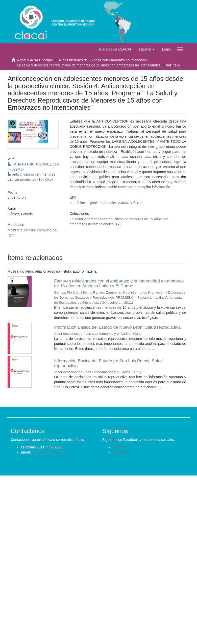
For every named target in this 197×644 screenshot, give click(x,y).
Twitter (118, 447)
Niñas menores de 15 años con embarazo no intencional (103, 60)
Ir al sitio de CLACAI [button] (115, 49)
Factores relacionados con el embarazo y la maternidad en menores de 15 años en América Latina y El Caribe (119, 283)
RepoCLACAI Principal (35, 60)
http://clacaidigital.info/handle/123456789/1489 (106, 203)
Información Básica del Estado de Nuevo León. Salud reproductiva (117, 327)
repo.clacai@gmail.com (51, 452)
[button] (147, 49)
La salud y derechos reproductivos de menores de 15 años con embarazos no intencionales (89, 65)
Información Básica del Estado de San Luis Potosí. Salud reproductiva (108, 363)
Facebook (120, 452)
